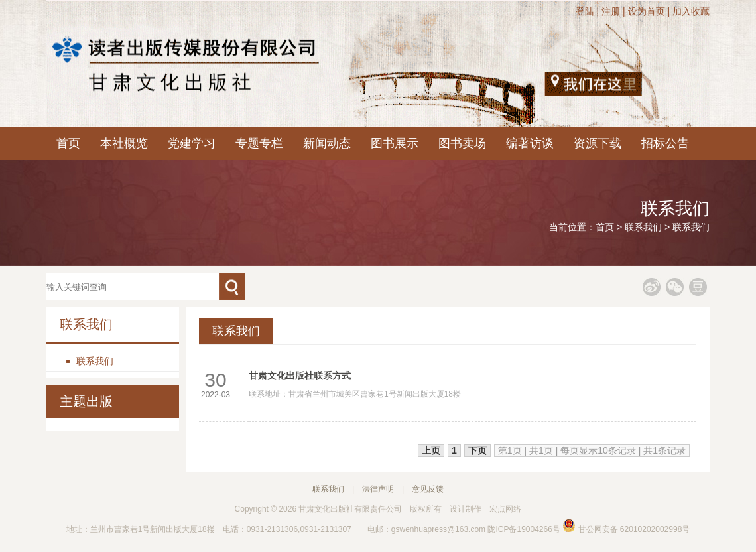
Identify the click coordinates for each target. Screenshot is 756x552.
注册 (611, 11)
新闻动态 (327, 143)
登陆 (585, 11)
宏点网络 (505, 509)
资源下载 (598, 143)
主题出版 (86, 401)
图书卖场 (462, 143)
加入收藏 (691, 11)
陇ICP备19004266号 (524, 529)
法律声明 (378, 489)
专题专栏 (259, 143)
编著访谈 (530, 143)
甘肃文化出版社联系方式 (300, 376)
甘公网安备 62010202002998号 (626, 529)
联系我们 (643, 227)
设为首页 (647, 11)
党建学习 (192, 143)
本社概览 (124, 143)
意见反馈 (428, 489)
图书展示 (395, 143)
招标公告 (665, 143)
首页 (68, 143)
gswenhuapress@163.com (438, 529)
